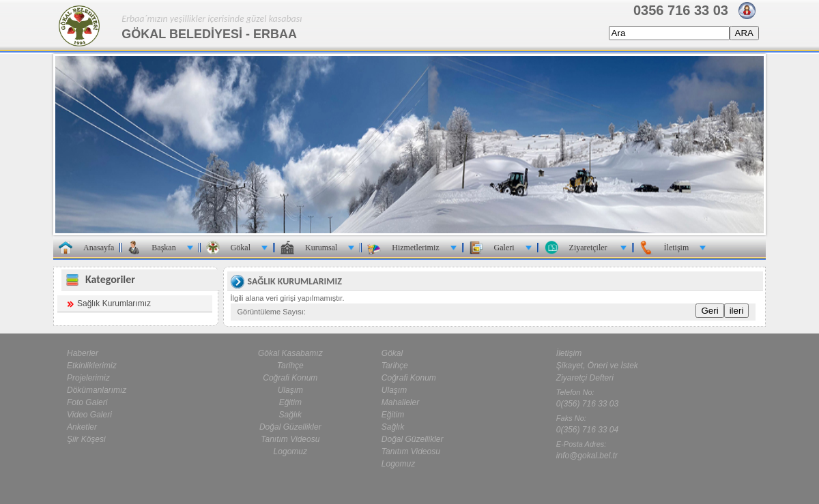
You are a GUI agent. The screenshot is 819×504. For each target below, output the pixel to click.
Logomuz (290, 451)
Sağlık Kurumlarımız (114, 303)
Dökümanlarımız (97, 390)
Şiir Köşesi (86, 439)
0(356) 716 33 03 (587, 404)
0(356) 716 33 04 (587, 430)
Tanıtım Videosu (290, 439)
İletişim (569, 353)
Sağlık (290, 415)
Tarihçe (290, 366)
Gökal (392, 353)
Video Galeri (89, 415)
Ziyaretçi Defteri (585, 378)
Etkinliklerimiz (92, 366)
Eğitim (290, 402)
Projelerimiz (88, 378)
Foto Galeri (87, 402)
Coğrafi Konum (290, 378)
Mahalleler (400, 402)
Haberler (83, 353)
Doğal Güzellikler (290, 427)
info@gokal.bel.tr (587, 456)
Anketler (82, 427)
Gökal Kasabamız (290, 353)
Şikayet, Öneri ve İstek (597, 366)
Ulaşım (290, 390)
